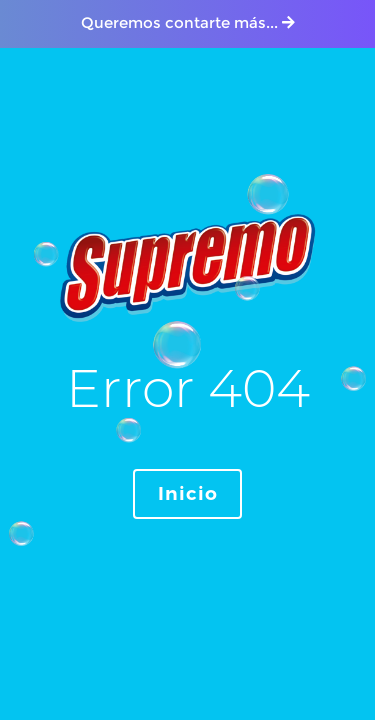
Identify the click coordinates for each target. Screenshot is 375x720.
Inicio (188, 494)
